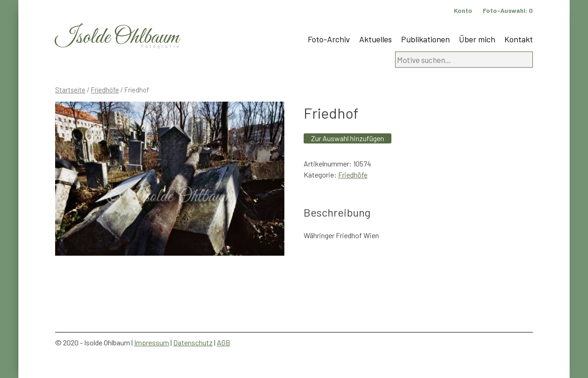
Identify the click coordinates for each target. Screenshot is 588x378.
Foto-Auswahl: (508, 10)
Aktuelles (376, 39)
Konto (463, 10)
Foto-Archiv (329, 39)
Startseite (70, 90)
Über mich (477, 39)
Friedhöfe (105, 90)
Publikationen (425, 39)
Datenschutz (193, 342)
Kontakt (519, 39)
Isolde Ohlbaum (117, 37)
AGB (223, 342)
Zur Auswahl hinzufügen (348, 138)
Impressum (152, 342)
